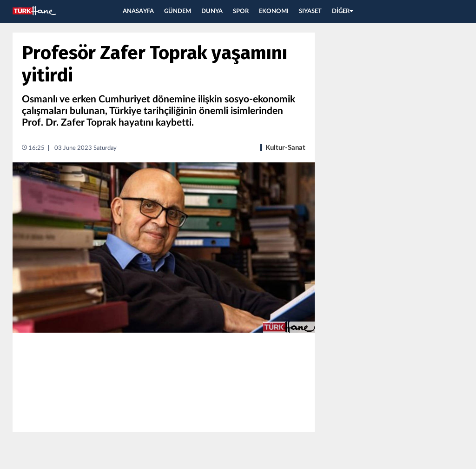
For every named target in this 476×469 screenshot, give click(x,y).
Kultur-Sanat (285, 148)
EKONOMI (274, 11)
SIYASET (310, 11)
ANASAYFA (138, 11)
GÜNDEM (178, 11)
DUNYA (212, 11)
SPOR (241, 11)
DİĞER (343, 11)
